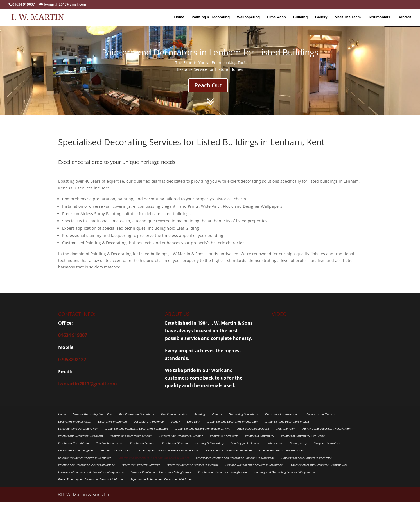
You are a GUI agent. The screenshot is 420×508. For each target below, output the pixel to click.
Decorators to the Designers (76, 456)
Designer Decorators (327, 449)
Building (300, 17)
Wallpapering (248, 17)
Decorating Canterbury (243, 420)
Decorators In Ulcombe (149, 427)
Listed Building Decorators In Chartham (233, 427)
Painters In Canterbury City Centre (303, 441)
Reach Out (208, 91)
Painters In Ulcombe (175, 449)
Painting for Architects (245, 449)
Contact (404, 17)
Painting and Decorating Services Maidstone (86, 470)
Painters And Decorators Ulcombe (181, 441)
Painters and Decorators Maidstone (282, 456)
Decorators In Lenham (112, 427)
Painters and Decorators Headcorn (81, 441)
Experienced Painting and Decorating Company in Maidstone (235, 463)
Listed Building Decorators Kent (78, 434)
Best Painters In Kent (174, 420)
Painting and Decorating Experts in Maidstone (168, 456)
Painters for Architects (224, 441)
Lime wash (276, 17)
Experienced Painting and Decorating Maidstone (161, 485)
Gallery (321, 17)
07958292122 (72, 365)
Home (179, 17)
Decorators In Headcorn (322, 420)
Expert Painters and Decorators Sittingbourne (319, 470)
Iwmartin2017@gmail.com (88, 389)
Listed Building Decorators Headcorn (228, 456)
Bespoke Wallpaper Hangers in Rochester (84, 463)
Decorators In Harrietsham (282, 420)
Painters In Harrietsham (74, 449)
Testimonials (379, 17)
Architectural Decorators (116, 456)
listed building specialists (253, 434)
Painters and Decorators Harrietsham (327, 434)
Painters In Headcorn (109, 449)
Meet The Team (348, 17)
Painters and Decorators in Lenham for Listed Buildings (153, 463)
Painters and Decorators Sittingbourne (223, 478)
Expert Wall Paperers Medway (141, 470)
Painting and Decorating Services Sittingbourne (285, 478)
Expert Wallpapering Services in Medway (193, 470)
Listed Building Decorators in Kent (287, 427)
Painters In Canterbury (260, 441)
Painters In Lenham (143, 449)
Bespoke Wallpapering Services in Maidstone (254, 470)
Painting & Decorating (211, 17)
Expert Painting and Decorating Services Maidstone (91, 485)
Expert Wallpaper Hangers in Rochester (306, 463)
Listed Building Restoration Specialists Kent (203, 434)
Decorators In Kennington (75, 427)
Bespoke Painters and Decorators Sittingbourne (161, 478)
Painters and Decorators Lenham (131, 441)
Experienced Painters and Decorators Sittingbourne (91, 478)
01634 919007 (73, 341)
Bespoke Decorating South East (92, 420)
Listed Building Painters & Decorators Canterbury (137, 434)
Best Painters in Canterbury (137, 420)
